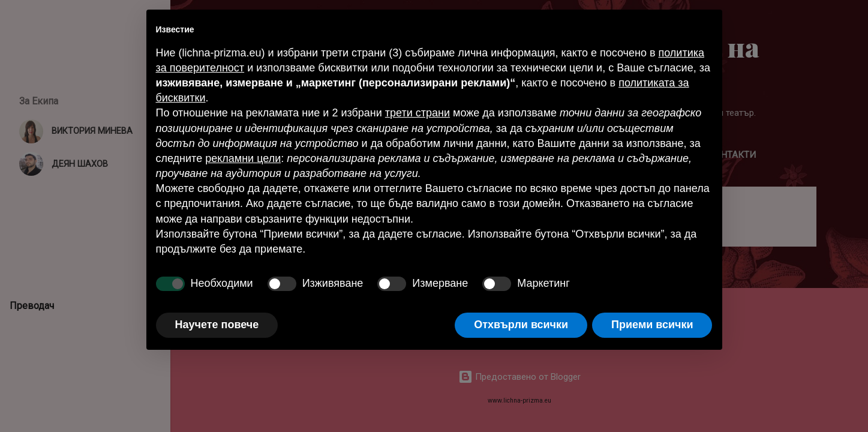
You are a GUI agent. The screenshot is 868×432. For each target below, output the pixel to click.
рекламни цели (243, 158)
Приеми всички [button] (652, 325)
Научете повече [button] (217, 325)
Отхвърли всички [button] (521, 325)
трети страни (418, 113)
